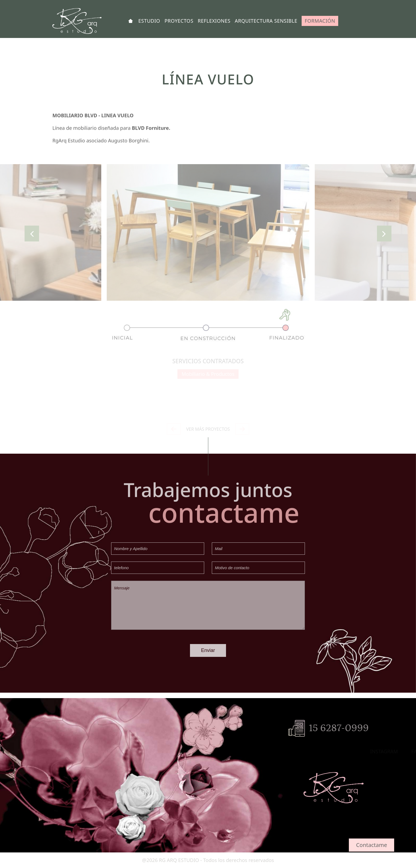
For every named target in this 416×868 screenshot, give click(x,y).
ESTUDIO (149, 21)
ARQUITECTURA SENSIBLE (266, 21)
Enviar (208, 650)
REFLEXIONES (214, 21)
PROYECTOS (179, 21)
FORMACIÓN (320, 21)
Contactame (372, 845)
